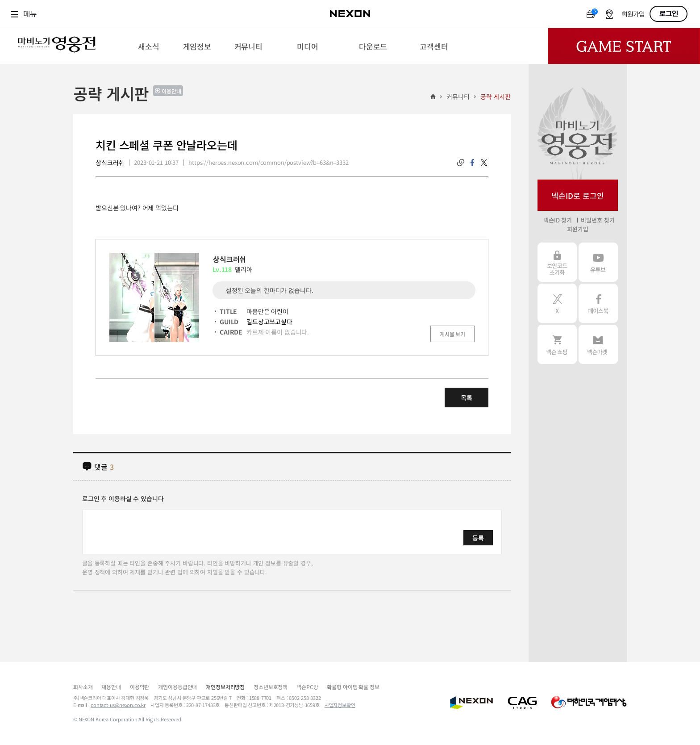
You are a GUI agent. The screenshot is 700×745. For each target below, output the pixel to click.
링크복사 (461, 163)
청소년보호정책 (271, 687)
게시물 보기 (452, 334)
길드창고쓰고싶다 (269, 322)
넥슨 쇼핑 (557, 344)
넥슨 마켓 (598, 344)
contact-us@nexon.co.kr (118, 705)
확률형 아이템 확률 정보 (353, 687)
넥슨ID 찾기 (558, 220)
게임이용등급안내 (177, 687)
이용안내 (171, 91)
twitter (484, 163)
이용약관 (140, 687)
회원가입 (633, 15)
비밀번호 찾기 (598, 220)
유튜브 (598, 262)
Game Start (624, 46)
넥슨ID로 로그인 (578, 195)
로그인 (669, 14)
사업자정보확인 (340, 705)
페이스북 (598, 303)
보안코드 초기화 (557, 262)
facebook (472, 163)
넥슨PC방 (307, 687)
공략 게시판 (496, 96)
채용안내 (111, 687)
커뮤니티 (458, 96)
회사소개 (83, 687)
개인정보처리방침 (225, 687)
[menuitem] (148, 46)
